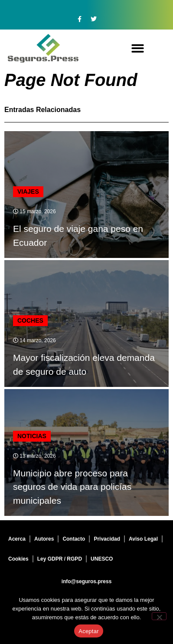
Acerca (17, 539)
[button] (138, 48)
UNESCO (102, 559)
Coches (30, 320)
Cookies (18, 559)
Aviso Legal (143, 539)
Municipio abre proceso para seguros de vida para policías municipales (72, 487)
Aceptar (89, 631)
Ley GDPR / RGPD (60, 559)
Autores (44, 539)
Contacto (74, 539)
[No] (159, 616)
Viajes (28, 192)
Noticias (32, 436)
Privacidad (107, 539)
